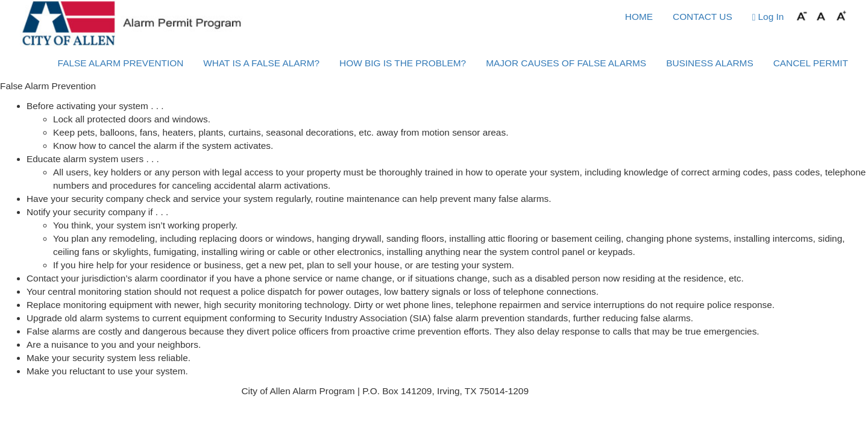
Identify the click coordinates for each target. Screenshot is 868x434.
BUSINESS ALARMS (710, 63)
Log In (768, 17)
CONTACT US (703, 17)
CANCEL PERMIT (811, 63)
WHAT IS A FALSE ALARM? (261, 63)
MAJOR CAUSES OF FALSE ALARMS (566, 63)
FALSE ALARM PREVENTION (121, 63)
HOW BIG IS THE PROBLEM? (403, 63)
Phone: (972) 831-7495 (579, 391)
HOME (639, 17)
